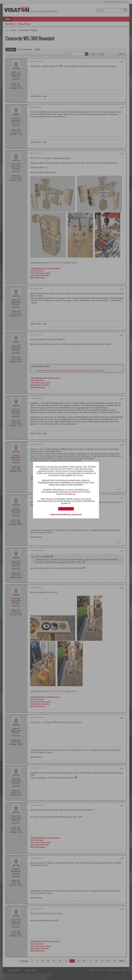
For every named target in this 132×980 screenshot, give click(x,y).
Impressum (77, 514)
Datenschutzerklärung (66, 494)
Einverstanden (66, 509)
